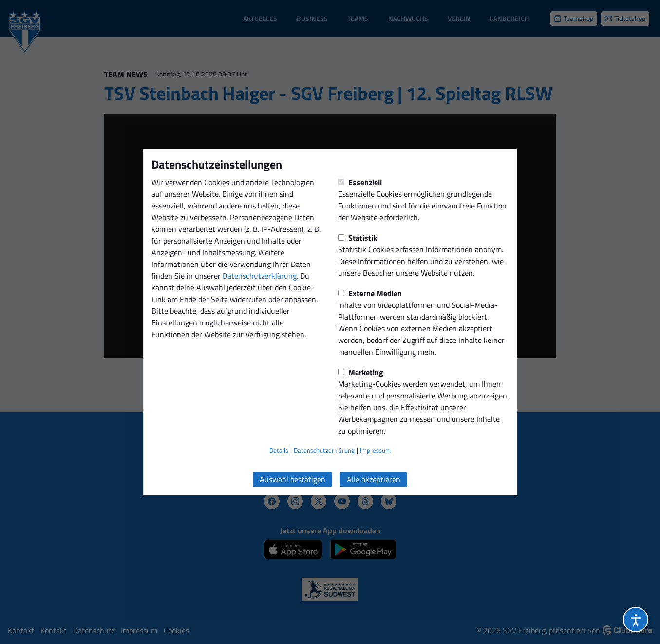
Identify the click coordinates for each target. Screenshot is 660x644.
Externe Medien (370, 293)
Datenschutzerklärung (260, 276)
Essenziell (360, 182)
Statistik (358, 238)
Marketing (361, 372)
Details (279, 450)
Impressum (375, 450)
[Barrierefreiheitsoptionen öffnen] (636, 620)
